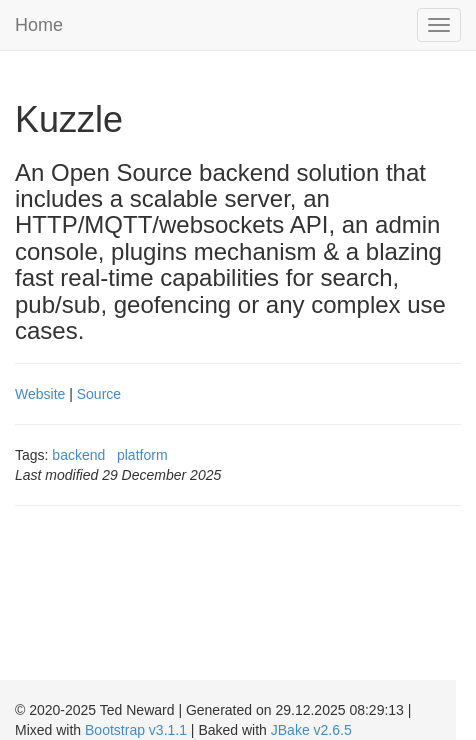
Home (39, 25)
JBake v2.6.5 (311, 730)
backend (78, 455)
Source (99, 394)
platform (142, 455)
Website (40, 394)
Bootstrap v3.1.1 (136, 730)
